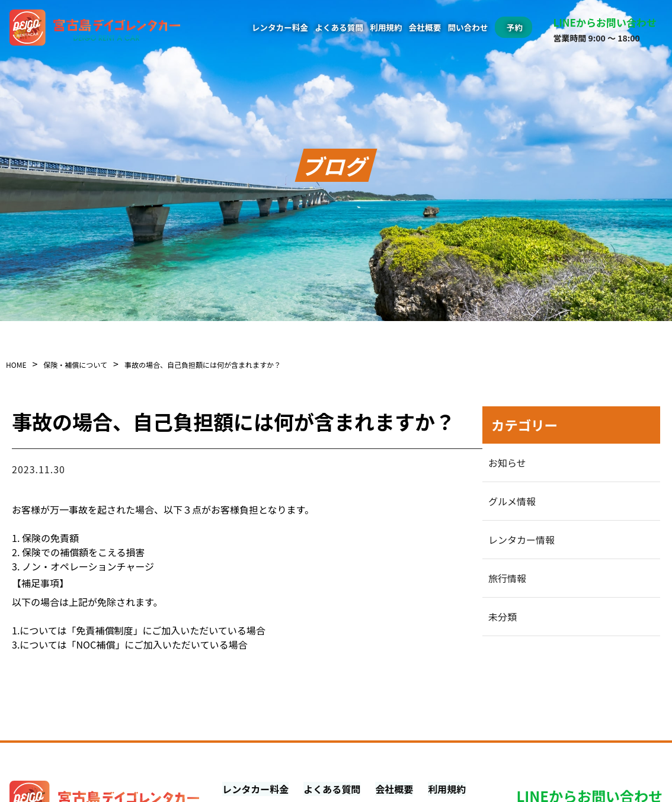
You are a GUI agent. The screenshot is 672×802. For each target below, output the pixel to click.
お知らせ (507, 463)
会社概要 (425, 27)
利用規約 (386, 27)
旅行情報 (507, 578)
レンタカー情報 (521, 540)
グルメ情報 (512, 501)
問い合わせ (468, 27)
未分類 (503, 617)
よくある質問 (339, 27)
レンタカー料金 (280, 27)
